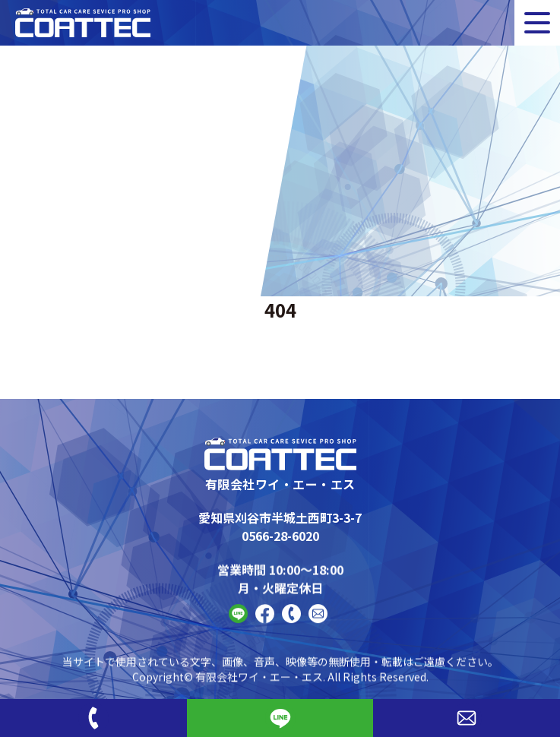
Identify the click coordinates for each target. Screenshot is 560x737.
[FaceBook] (265, 622)
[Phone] (93, 718)
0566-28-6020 (280, 536)
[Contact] (318, 622)
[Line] (280, 718)
